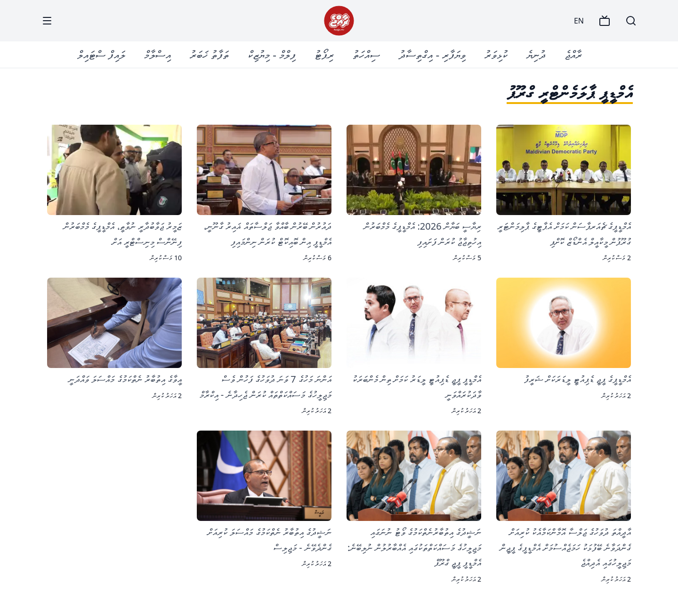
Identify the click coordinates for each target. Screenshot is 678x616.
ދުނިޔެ (536, 54)
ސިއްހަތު (366, 54)
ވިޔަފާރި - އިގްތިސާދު (432, 54)
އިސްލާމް (157, 54)
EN (579, 21)
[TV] (605, 21)
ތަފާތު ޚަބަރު (209, 54)
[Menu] (47, 21)
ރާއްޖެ (573, 54)
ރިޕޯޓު (324, 54)
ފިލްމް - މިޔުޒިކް (272, 54)
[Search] (631, 21)
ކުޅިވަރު (496, 54)
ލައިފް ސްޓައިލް (101, 54)
